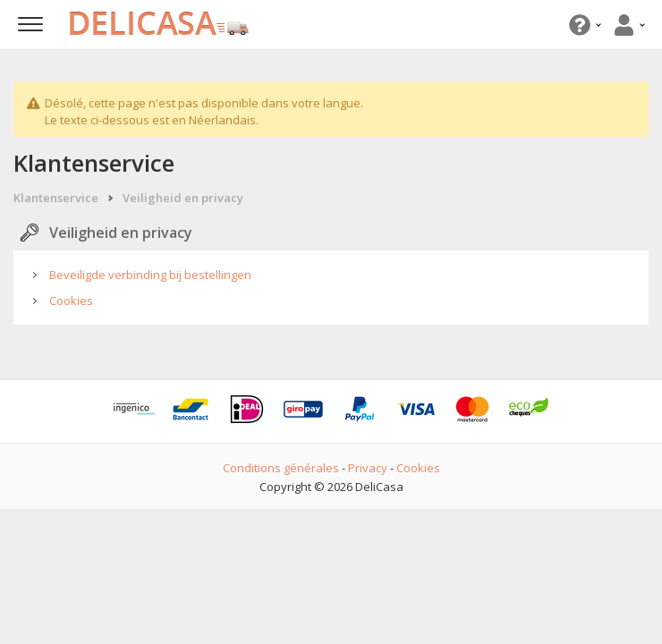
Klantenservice (56, 198)
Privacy (368, 468)
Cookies (71, 301)
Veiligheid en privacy (183, 198)
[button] (583, 25)
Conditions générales (281, 468)
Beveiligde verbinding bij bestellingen (150, 275)
